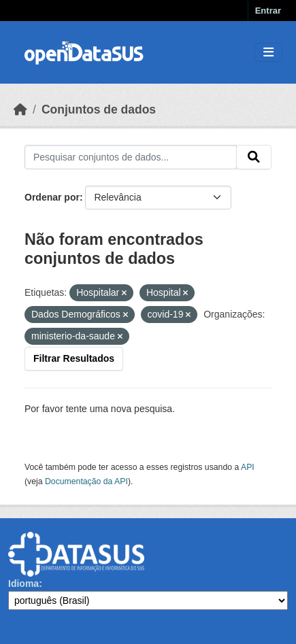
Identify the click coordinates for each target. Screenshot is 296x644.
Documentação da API (86, 481)
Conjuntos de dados (99, 109)
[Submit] (254, 157)
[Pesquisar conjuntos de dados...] (131, 157)
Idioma (23, 583)
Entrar (268, 11)
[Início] (20, 109)
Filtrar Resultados (74, 358)
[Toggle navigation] (268, 53)
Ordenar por (52, 197)
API (248, 467)
